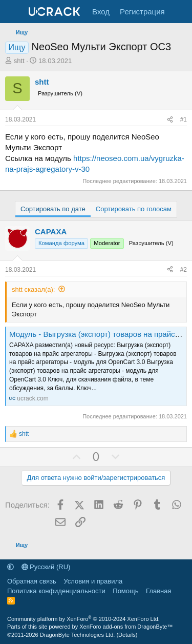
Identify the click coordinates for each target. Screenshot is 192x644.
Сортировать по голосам (134, 209)
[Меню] (14, 12)
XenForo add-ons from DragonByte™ (126, 627)
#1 (184, 119)
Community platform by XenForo (83, 619)
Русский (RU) (46, 567)
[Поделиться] (170, 120)
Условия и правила (93, 581)
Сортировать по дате (53, 209)
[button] (10, 567)
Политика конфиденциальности (56, 591)
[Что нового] (180, 12)
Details (127, 635)
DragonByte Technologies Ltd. (78, 635)
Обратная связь (32, 581)
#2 (184, 270)
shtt (19, 61)
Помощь (125, 591)
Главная (158, 591)
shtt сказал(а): (33, 289)
